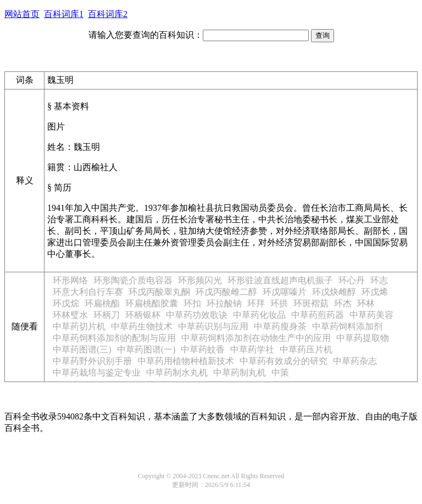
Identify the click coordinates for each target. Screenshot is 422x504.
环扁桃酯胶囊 (152, 303)
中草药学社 (252, 349)
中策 (280, 373)
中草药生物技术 (142, 326)
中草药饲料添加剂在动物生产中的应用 (256, 338)
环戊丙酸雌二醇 (226, 292)
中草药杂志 (355, 361)
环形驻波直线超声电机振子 (280, 280)
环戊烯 (375, 292)
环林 (366, 303)
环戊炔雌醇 (334, 292)
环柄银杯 (143, 315)
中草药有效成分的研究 (284, 361)
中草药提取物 (363, 338)
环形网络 (70, 280)
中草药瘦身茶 (280, 326)
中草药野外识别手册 (92, 361)
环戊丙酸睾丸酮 (159, 292)
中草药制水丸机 (177, 373)
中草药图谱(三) (82, 349)
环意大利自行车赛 (88, 292)
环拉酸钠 (224, 303)
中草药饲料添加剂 (347, 326)
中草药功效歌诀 (197, 315)
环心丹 (352, 280)
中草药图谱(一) (146, 349)
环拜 (256, 303)
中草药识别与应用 (213, 326)
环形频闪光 (200, 280)
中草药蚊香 (203, 349)
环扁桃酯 (102, 303)
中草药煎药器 (318, 315)
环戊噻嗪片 (285, 292)
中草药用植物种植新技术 (186, 361)
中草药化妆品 (259, 315)
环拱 (279, 303)
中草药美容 (371, 315)
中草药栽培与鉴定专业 (97, 373)
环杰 (343, 303)
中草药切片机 (79, 326)
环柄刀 (107, 315)
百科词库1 (64, 14)
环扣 (192, 303)
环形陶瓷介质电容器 (133, 280)
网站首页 (22, 14)
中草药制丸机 (240, 373)
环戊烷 (66, 303)
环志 (379, 280)
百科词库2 (108, 14)
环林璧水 (70, 315)
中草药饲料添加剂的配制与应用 (114, 338)
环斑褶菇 (311, 303)
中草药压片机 (306, 349)
